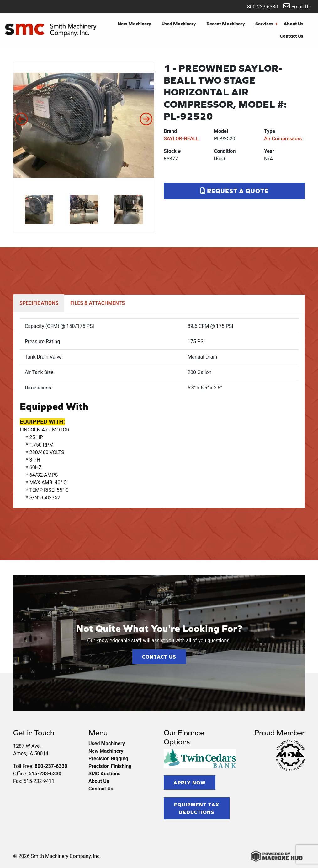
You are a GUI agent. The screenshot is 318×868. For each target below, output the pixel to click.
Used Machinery (179, 24)
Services (267, 24)
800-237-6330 (259, 6)
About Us (293, 24)
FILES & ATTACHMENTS (98, 303)
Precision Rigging (108, 759)
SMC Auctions (104, 774)
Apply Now (190, 783)
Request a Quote (234, 191)
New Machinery (134, 24)
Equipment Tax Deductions (197, 808)
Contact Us (291, 36)
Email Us (297, 6)
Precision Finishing (110, 766)
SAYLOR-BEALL (181, 139)
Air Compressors (283, 139)
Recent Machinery (226, 24)
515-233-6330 (45, 774)
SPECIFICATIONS (39, 303)
